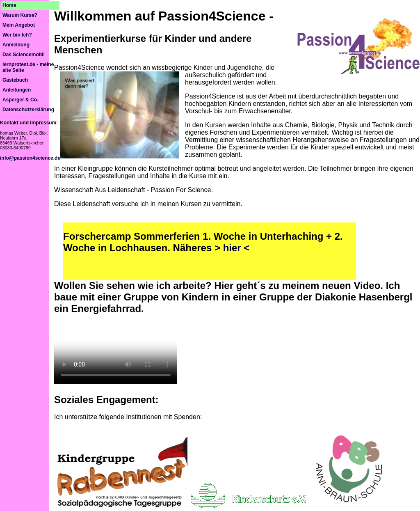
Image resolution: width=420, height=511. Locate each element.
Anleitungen (17, 90)
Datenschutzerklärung (28, 110)
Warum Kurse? (20, 15)
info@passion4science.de (30, 158)
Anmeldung (16, 45)
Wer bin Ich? (17, 35)
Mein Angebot (19, 25)
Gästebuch (15, 80)
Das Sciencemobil (24, 55)
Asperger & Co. (20, 100)
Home (9, 5)
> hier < (232, 248)
